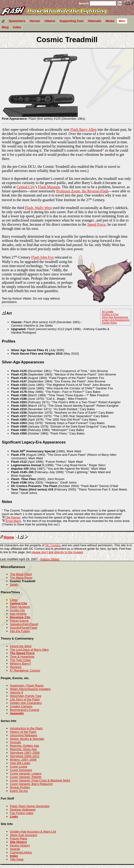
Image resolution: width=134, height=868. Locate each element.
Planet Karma (19, 621)
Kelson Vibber (50, 559)
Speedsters (17, 21)
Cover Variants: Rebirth (26, 777)
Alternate (95, 21)
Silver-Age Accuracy (24, 835)
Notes (7, 502)
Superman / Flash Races (27, 685)
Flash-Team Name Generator (30, 806)
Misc (122, 21)
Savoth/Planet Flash (24, 628)
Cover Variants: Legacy (26, 773)
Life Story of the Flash (25, 699)
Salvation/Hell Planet (24, 624)
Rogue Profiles (20, 787)
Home (7, 537)
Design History (20, 845)
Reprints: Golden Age (24, 746)
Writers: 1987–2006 (23, 760)
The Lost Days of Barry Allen (29, 650)
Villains (50, 21)
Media (110, 21)
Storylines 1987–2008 (25, 753)
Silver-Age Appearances (115, 317)
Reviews (16, 667)
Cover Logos (19, 767)
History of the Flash (23, 732)
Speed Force (96, 224)
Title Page (17, 859)
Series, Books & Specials (27, 739)
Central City (26, 187)
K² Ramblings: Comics (25, 670)
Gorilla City (17, 610)
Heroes (35, 21)
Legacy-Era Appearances (116, 320)
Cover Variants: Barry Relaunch (31, 784)
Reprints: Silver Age (23, 749)
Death (14, 585)
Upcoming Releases (24, 735)
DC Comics (53, 545)
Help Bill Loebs (20, 763)
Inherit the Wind (21, 646)
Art (9, 313)
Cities (14, 600)
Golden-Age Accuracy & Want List (33, 832)
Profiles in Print (110, 314)
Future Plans (19, 838)
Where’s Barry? (20, 663)
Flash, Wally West (39, 208)
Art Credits (108, 312)
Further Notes (109, 323)
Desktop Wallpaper (23, 810)
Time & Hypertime (22, 657)
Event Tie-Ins (19, 791)
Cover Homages (21, 770)
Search (84, 3)
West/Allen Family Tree (26, 696)
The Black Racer (21, 578)
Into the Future (20, 631)
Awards (15, 849)
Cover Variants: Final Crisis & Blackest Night (40, 780)
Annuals (15, 742)
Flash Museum (49, 187)
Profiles (9, 341)
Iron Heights (18, 614)
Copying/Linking (21, 852)
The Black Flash (21, 574)
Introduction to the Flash (26, 728)
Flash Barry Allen (83, 130)
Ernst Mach (13, 521)
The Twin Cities (20, 660)
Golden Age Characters (26, 703)
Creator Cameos (21, 706)
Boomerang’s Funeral (25, 710)
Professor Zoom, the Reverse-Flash (82, 191)
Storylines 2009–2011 (25, 756)
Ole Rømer (13, 517)
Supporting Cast (71, 21)
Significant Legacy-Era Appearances (34, 442)
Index (17, 27)
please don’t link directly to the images (57, 552)
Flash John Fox (42, 258)
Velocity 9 (16, 692)
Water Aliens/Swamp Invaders (30, 689)
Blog (5, 27)
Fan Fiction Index (22, 813)
